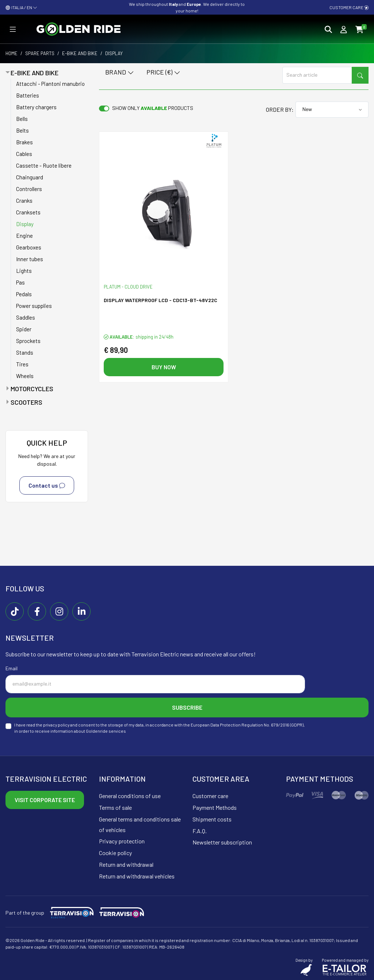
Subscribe (187, 707)
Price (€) (163, 73)
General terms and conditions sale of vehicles (140, 824)
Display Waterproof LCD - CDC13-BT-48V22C (161, 300)
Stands (25, 352)
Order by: (280, 109)
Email (12, 668)
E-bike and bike (80, 53)
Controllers (29, 189)
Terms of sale (115, 807)
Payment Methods (215, 807)
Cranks (24, 201)
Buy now (164, 367)
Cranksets (28, 212)
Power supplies (34, 306)
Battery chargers (36, 107)
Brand (120, 73)
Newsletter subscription (222, 842)
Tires (22, 364)
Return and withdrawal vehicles (137, 876)
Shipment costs (212, 819)
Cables (24, 154)
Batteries (28, 95)
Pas (20, 282)
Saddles (26, 317)
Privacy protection (122, 841)
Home (12, 53)
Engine (24, 236)
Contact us (47, 485)
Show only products (153, 108)
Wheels (25, 376)
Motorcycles (32, 389)
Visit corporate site (45, 800)
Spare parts (40, 53)
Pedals (24, 294)
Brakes (24, 142)
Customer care (349, 7)
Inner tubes (30, 259)
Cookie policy (115, 853)
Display (25, 224)
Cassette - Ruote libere (44, 165)
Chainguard (30, 177)
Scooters (26, 402)
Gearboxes (29, 247)
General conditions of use (130, 796)
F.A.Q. (200, 831)
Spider (24, 329)
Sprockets (28, 341)
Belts (22, 130)
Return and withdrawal (126, 864)
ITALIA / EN (21, 7)
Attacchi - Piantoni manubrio (50, 84)
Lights (24, 271)
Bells (22, 119)
